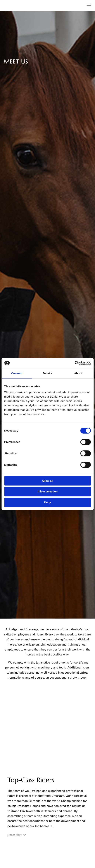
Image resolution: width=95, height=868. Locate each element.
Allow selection (47, 491)
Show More (17, 835)
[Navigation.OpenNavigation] (89, 6)
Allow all (47, 481)
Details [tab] (48, 373)
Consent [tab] (17, 373)
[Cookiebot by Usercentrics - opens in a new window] (75, 363)
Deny (47, 502)
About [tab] (78, 373)
